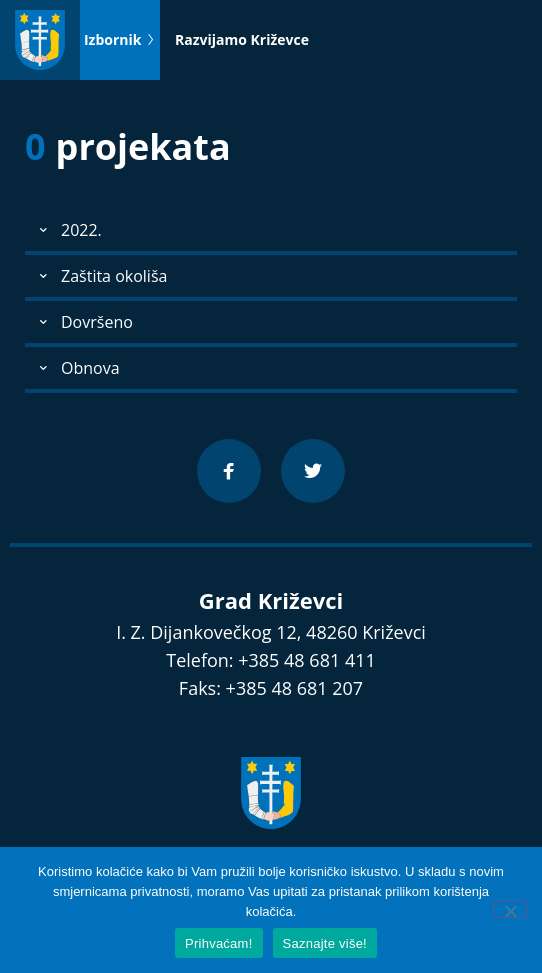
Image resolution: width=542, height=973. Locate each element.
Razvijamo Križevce (242, 39)
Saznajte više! (325, 943)
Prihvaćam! (219, 943)
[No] (510, 909)
